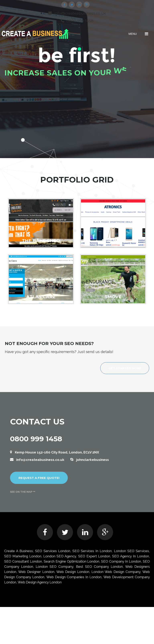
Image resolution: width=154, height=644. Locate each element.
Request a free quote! (39, 478)
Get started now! (125, 368)
